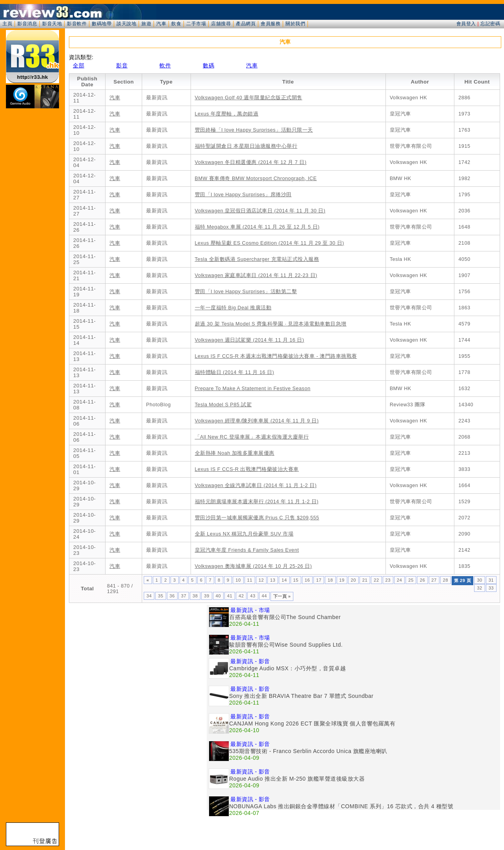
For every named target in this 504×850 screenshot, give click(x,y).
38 (195, 596)
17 (319, 580)
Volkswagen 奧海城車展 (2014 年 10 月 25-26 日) (254, 566)
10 (238, 580)
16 (307, 580)
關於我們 (295, 24)
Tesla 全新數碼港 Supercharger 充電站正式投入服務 (257, 259)
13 (273, 580)
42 (241, 596)
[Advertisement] (138, 660)
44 (264, 596)
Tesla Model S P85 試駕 (223, 405)
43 (253, 596)
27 (434, 580)
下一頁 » (282, 596)
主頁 (7, 24)
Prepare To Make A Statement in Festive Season (253, 389)
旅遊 (146, 24)
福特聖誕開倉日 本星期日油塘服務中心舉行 (246, 146)
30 (479, 580)
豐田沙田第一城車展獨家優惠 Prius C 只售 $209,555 (257, 518)
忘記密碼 (490, 24)
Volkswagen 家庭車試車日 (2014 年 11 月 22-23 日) (256, 275)
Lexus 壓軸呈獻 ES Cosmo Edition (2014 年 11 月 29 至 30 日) (270, 243)
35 (160, 596)
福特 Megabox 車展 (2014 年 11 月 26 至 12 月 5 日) (257, 227)
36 (172, 596)
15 (296, 580)
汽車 (161, 24)
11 (250, 580)
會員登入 (466, 24)
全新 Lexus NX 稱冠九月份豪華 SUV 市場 (244, 534)
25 (411, 580)
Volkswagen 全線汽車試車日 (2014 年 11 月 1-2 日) (256, 485)
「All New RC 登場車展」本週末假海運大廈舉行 (252, 437)
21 (365, 580)
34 (149, 596)
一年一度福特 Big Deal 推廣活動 (233, 308)
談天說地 (126, 24)
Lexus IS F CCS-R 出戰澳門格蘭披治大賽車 (247, 469)
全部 (79, 65)
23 (388, 580)
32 (479, 588)
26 (422, 580)
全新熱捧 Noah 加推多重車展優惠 (235, 453)
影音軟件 (77, 24)
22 (376, 580)
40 (218, 596)
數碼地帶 (102, 24)
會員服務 (271, 24)
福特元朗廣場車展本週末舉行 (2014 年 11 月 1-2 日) (257, 502)
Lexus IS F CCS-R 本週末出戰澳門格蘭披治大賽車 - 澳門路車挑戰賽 (276, 356)
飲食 (176, 24)
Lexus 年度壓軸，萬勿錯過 (227, 114)
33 (491, 588)
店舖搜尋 (221, 24)
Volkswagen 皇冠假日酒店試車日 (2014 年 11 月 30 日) (260, 211)
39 (207, 596)
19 (342, 580)
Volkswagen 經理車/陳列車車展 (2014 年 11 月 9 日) (257, 421)
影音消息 (27, 24)
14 (284, 580)
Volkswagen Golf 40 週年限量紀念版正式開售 (249, 98)
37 (184, 596)
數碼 (208, 65)
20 (353, 580)
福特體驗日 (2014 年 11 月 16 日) (235, 372)
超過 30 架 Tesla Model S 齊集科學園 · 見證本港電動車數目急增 (271, 324)
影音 (122, 65)
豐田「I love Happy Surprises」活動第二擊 (246, 292)
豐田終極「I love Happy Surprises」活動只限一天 (254, 130)
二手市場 (196, 24)
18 (330, 580)
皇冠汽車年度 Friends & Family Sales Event (247, 550)
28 (446, 580)
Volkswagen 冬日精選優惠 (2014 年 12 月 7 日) (251, 162)
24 (399, 580)
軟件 (165, 65)
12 (261, 580)
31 (491, 580)
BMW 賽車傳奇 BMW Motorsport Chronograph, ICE (256, 179)
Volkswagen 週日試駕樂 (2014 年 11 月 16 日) (250, 340)
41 (230, 596)
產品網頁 (246, 24)
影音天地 (52, 24)
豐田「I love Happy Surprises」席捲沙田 (243, 195)
